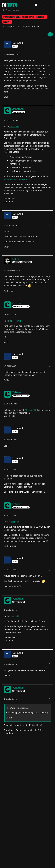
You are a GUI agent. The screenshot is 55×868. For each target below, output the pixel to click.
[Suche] (36, 5)
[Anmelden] (43, 5)
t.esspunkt (14, 127)
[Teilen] (50, 34)
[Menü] (51, 5)
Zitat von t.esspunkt (20, 708)
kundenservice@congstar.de (17, 179)
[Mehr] (49, 54)
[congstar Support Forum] (9, 5)
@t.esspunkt (15, 321)
